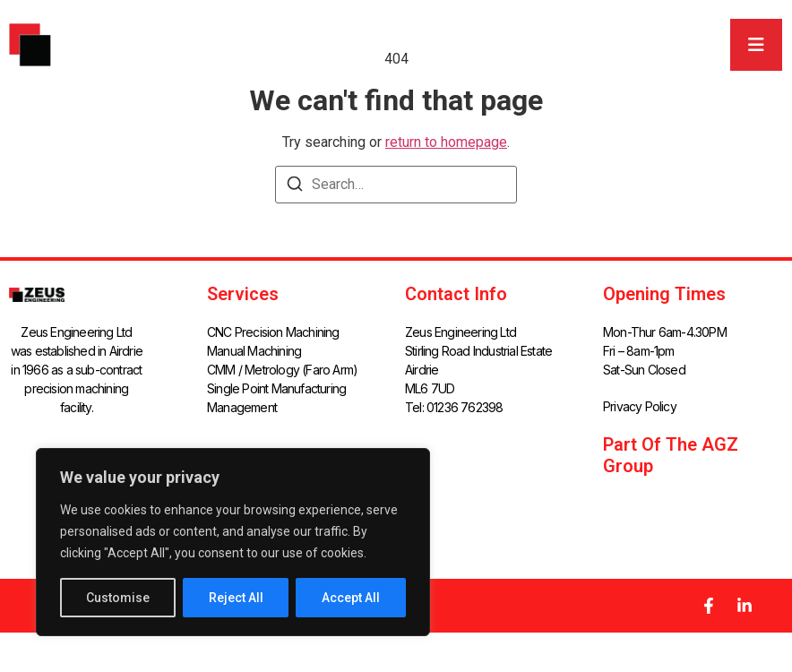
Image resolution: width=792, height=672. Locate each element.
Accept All (351, 598)
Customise (118, 598)
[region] (233, 542)
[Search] (295, 187)
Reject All (236, 598)
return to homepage (446, 142)
